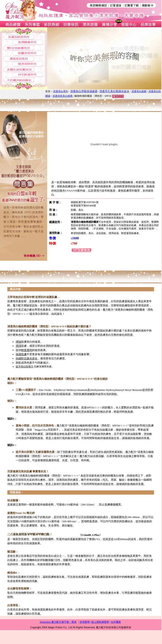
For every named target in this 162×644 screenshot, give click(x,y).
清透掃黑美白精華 (63, 96)
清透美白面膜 (139, 91)
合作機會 (116, 622)
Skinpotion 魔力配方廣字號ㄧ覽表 (58, 622)
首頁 (48, 91)
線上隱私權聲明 (100, 622)
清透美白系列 (61, 91)
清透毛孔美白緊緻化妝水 (114, 91)
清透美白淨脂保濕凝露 (84, 91)
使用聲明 (85, 622)
